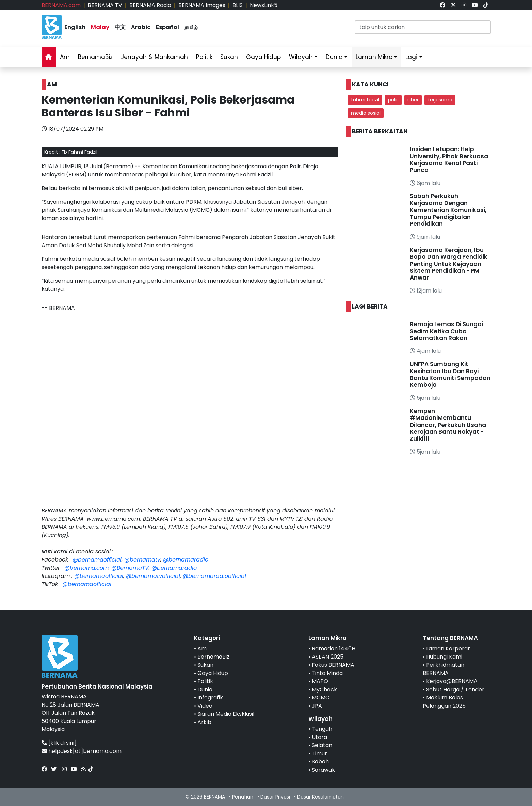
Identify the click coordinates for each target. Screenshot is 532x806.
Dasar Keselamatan (320, 797)
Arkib (204, 722)
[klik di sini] (62, 743)
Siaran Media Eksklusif (226, 714)
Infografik (210, 698)
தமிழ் (191, 27)
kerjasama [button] (440, 100)
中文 (120, 27)
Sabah (320, 762)
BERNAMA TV (105, 5)
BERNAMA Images (202, 5)
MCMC (321, 698)
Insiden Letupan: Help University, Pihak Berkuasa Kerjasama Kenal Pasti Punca (449, 160)
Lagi (411, 57)
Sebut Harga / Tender (455, 689)
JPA (317, 706)
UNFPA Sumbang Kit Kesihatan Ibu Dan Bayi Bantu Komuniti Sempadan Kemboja (450, 374)
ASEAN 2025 (328, 657)
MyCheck (324, 689)
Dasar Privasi (275, 797)
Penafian (243, 797)
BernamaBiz (95, 57)
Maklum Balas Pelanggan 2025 (444, 702)
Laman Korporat (448, 649)
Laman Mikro (374, 57)
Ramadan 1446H (334, 649)
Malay (100, 27)
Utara (319, 737)
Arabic (141, 27)
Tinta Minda (327, 673)
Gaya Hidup (263, 57)
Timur (319, 753)
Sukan (229, 57)
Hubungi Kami (444, 657)
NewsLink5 (264, 5)
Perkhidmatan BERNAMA (444, 669)
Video (205, 706)
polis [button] (393, 100)
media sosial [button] (366, 113)
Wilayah (301, 57)
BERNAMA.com (61, 5)
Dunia (334, 57)
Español (167, 27)
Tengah (322, 729)
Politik (204, 57)
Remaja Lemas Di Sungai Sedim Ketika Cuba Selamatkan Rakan (446, 331)
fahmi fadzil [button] (365, 100)
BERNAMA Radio (150, 5)
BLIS (238, 5)
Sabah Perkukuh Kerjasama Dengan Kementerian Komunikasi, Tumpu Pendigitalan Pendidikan (448, 210)
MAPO (320, 681)
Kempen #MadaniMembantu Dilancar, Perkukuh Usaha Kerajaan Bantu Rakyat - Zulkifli (448, 425)
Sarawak (323, 770)
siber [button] (413, 100)
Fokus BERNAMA (333, 665)
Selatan (322, 745)
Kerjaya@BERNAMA (452, 681)
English (75, 27)
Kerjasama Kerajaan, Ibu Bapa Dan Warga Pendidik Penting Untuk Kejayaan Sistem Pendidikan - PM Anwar (449, 264)
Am (65, 57)
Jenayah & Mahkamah (154, 57)
